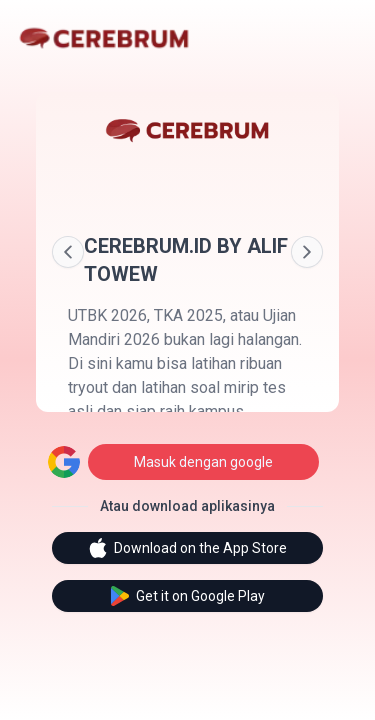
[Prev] (68, 252)
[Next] (307, 252)
